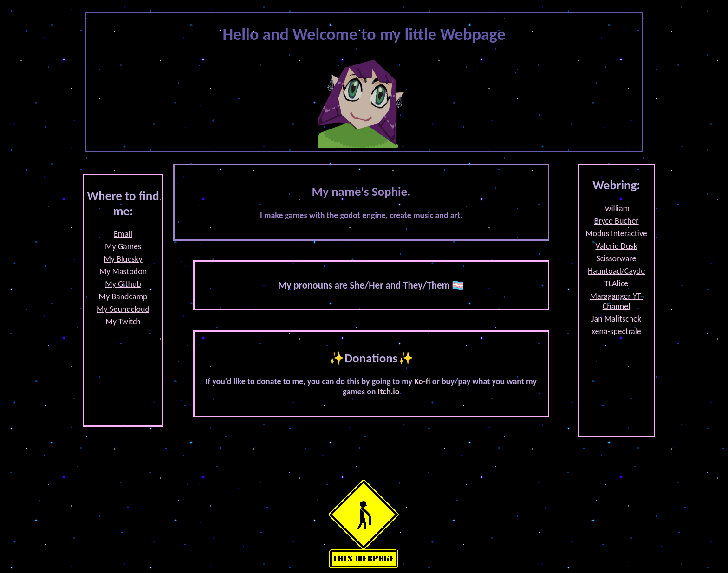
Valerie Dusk (616, 246)
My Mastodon (123, 271)
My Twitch (123, 322)
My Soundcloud (123, 309)
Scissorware (616, 258)
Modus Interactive (616, 233)
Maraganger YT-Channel (617, 301)
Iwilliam (616, 208)
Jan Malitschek (616, 319)
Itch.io (389, 392)
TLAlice (617, 283)
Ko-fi (422, 381)
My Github (123, 284)
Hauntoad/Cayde (616, 271)
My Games (123, 246)
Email (123, 234)
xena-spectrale (616, 331)
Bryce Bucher (616, 221)
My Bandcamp (123, 296)
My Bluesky (123, 259)
